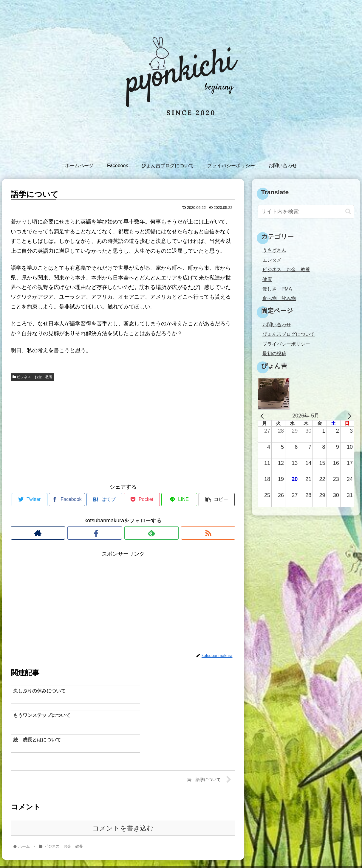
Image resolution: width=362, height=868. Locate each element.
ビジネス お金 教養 (33, 377)
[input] (306, 212)
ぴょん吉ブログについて (289, 334)
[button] (348, 211)
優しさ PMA (277, 289)
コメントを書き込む (123, 805)
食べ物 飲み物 (279, 298)
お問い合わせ (277, 324)
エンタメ (272, 260)
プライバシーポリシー (286, 344)
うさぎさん (274, 250)
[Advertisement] (123, 431)
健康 (267, 279)
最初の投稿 (274, 353)
